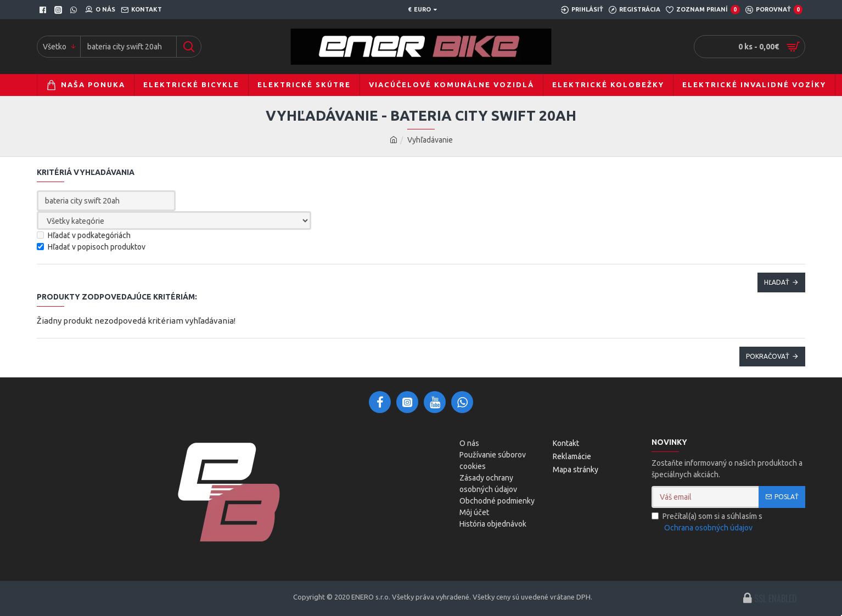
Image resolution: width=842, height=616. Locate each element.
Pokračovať (768, 356)
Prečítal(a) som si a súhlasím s (707, 523)
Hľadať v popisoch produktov (91, 247)
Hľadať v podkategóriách (84, 235)
